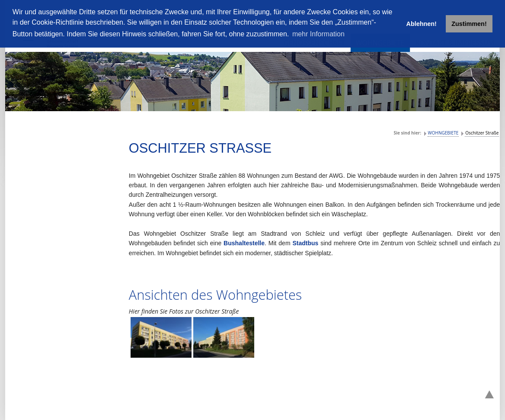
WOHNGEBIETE (443, 133)
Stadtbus (306, 243)
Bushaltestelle (244, 243)
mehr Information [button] (318, 34)
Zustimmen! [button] (469, 24)
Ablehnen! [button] (422, 24)
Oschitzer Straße (482, 133)
